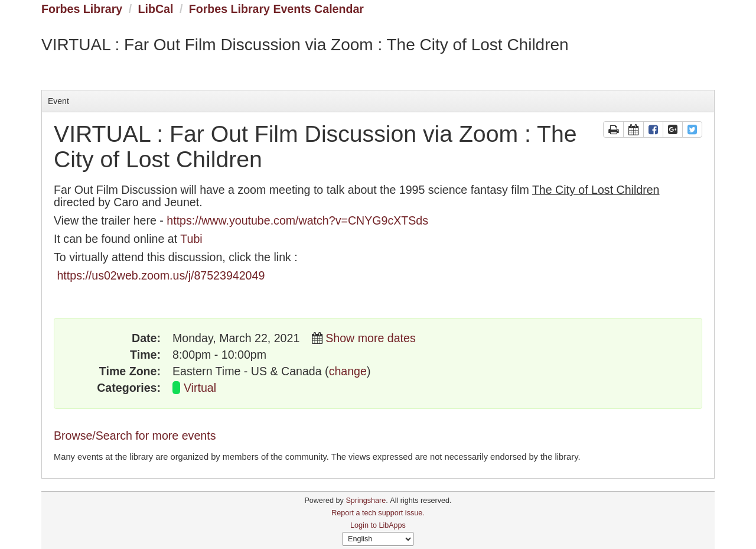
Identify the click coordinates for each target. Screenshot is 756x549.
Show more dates (370, 338)
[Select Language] (378, 539)
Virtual (200, 388)
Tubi (191, 239)
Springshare (366, 501)
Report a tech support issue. (378, 513)
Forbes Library (82, 9)
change (348, 371)
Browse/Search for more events (135, 436)
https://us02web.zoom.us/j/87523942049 (161, 275)
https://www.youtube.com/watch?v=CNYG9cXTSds (297, 220)
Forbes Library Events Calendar (276, 9)
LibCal (156, 9)
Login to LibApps (378, 525)
